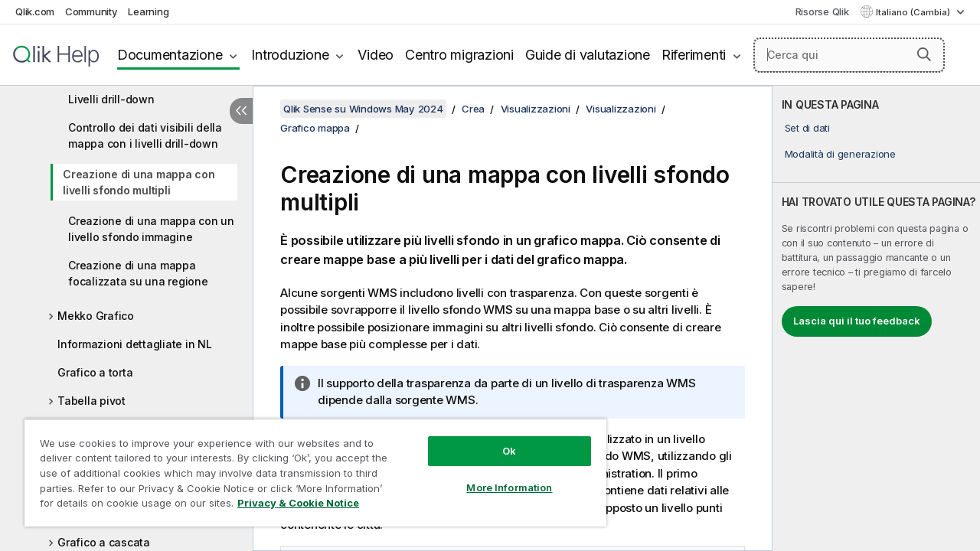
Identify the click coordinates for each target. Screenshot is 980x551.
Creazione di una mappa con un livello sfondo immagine (151, 229)
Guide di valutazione (588, 55)
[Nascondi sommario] (241, 111)
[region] (309, 467)
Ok (498, 439)
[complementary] (876, 318)
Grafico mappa (315, 128)
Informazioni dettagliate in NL (135, 344)
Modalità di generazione (840, 154)
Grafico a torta (95, 372)
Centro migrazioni (459, 55)
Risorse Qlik (822, 11)
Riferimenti (694, 55)
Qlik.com (35, 11)
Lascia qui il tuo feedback (857, 321)
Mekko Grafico (96, 316)
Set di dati (807, 128)
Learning (148, 11)
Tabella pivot (91, 401)
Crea (473, 109)
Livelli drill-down (111, 99)
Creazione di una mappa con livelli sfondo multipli (139, 182)
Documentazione (170, 55)
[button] (924, 54)
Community (91, 11)
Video (376, 55)
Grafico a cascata (104, 542)
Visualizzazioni (536, 109)
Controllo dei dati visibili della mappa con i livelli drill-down (145, 135)
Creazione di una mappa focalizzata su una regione (138, 273)
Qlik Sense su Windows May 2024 (363, 109)
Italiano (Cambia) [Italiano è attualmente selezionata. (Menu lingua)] (914, 12)
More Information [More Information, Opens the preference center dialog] (498, 476)
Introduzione (290, 55)
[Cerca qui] (849, 55)
